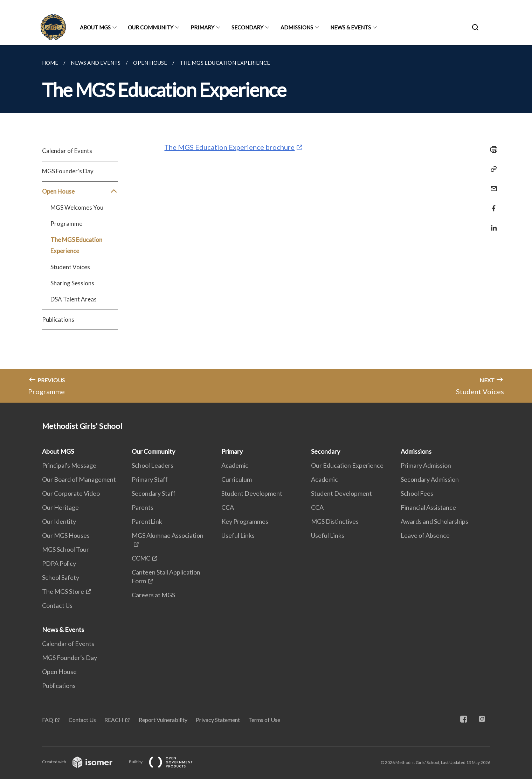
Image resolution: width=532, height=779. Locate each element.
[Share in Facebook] (492, 204)
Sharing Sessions (72, 283)
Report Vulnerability (163, 720)
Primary (202, 27)
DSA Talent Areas (74, 299)
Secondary (247, 27)
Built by (166, 762)
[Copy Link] (492, 169)
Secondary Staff (154, 493)
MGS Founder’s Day (68, 171)
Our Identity (59, 521)
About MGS (95, 27)
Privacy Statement (218, 720)
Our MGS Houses (66, 535)
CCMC (141, 558)
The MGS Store (63, 591)
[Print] (492, 149)
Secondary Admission (430, 479)
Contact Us (57, 605)
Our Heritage (60, 507)
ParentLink (147, 521)
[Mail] (492, 184)
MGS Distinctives (335, 521)
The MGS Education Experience (76, 245)
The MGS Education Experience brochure (229, 147)
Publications (58, 319)
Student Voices (70, 267)
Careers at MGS (153, 595)
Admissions (297, 27)
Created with (83, 762)
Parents (143, 507)
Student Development (252, 493)
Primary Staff (150, 479)
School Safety (61, 577)
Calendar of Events (67, 151)
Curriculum (237, 479)
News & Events (351, 27)
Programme (66, 224)
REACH (114, 720)
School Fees (417, 493)
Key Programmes (245, 521)
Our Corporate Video (71, 493)
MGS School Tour (65, 549)
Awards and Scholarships (434, 521)
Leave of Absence (425, 535)
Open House (80, 192)
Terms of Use (264, 720)
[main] (266, 224)
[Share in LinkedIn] (492, 224)
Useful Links (238, 535)
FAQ (48, 720)
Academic (235, 465)
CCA (228, 507)
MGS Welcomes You (77, 207)
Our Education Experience (347, 465)
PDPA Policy (59, 563)
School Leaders (153, 465)
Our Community (151, 27)
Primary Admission (426, 465)
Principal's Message (69, 465)
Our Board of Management (79, 479)
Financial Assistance (428, 507)
